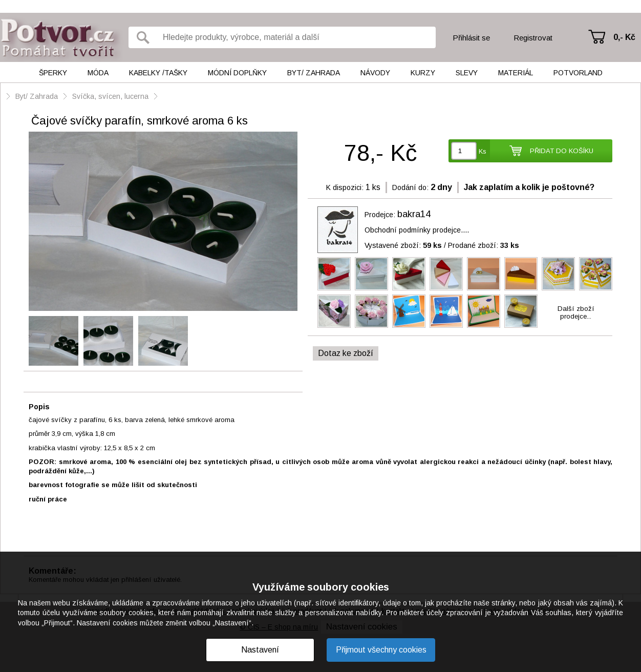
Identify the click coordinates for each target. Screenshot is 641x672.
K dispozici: (345, 187)
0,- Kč (624, 37)
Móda (98, 73)
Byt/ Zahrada (314, 73)
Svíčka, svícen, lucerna (110, 96)
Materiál (516, 73)
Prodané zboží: (484, 245)
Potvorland (578, 73)
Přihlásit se (471, 38)
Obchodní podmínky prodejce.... (417, 230)
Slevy (467, 73)
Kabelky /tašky (158, 73)
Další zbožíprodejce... (576, 312)
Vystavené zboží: (403, 245)
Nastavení (260, 650)
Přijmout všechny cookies (381, 650)
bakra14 (414, 214)
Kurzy (423, 73)
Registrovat (533, 38)
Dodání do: (410, 187)
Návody (375, 73)
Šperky (53, 73)
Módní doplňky (237, 73)
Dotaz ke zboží (346, 353)
